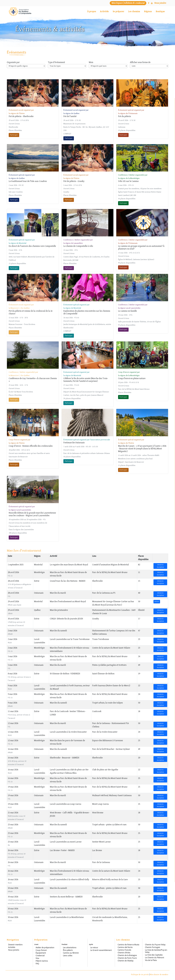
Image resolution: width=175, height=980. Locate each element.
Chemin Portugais (153, 947)
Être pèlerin (68, 950)
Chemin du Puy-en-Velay (155, 945)
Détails (157, 602)
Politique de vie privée (140, 975)
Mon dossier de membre (159, 975)
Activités (104, 12)
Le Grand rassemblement (101, 950)
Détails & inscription (160, 566)
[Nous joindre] (160, 3)
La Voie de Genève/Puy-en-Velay (156, 951)
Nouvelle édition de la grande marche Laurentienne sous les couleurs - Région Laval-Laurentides (32, 514)
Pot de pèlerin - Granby (74, 181)
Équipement (41, 953)
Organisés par (13, 62)
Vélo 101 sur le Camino (128, 181)
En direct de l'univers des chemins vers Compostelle (32, 246)
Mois (91, 62)
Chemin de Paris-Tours (127, 958)
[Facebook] (149, 3)
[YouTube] (152, 3)
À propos (92, 12)
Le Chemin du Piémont (155, 958)
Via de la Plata (151, 960)
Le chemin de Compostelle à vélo (78, 246)
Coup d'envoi (41, 950)
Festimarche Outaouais (74, 443)
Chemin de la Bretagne (127, 955)
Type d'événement (56, 62)
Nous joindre (14, 950)
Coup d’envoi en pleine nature (132, 378)
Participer (14, 135)
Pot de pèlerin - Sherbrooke (21, 116)
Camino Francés (124, 950)
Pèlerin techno (42, 961)
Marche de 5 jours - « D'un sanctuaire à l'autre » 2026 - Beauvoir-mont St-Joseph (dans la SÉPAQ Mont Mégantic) (142, 449)
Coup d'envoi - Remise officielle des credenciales (31, 446)
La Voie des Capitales (154, 955)
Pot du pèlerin (124, 116)
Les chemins (134, 12)
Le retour (94, 948)
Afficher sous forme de (140, 62)
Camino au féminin (71, 953)
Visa (37, 958)
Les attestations (70, 948)
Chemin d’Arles (124, 953)
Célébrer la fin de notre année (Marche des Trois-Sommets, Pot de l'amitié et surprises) (86, 380)
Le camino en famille (127, 311)
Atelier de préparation (45, 948)
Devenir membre (15, 945)
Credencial (40, 956)
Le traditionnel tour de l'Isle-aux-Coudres (28, 181)
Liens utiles (68, 956)
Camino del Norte (125, 947)
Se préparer (118, 12)
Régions (148, 12)
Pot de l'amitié (70, 116)
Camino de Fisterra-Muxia (128, 945)
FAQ (37, 964)
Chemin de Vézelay (126, 961)
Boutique (160, 12)
